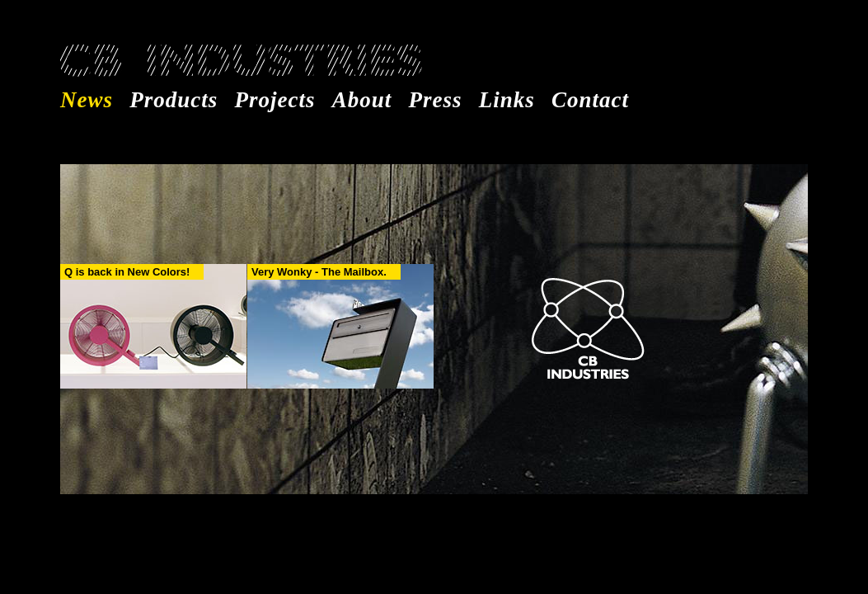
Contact (590, 100)
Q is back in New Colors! (127, 272)
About (362, 100)
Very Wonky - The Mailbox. (319, 272)
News (87, 100)
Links (507, 100)
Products (174, 100)
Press (436, 100)
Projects (275, 100)
